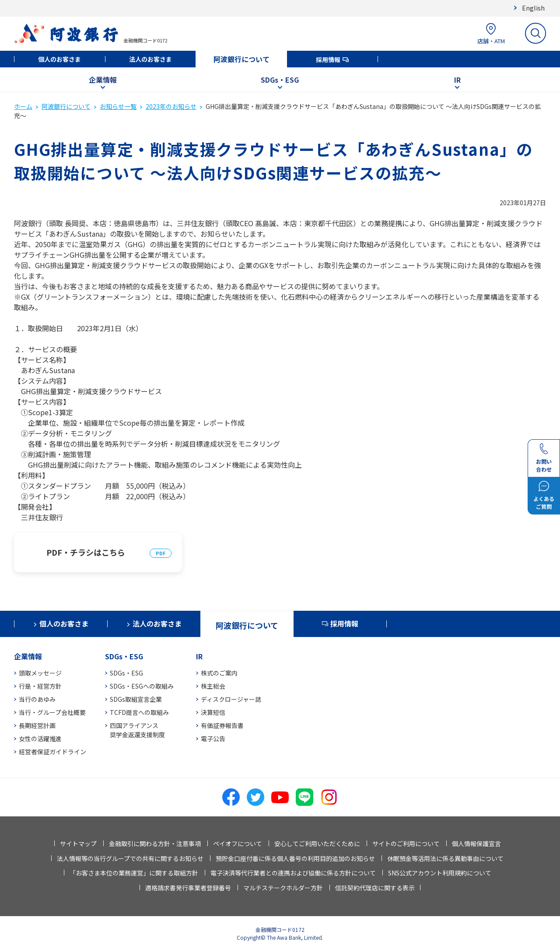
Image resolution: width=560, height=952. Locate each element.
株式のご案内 (219, 673)
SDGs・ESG (280, 80)
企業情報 (103, 80)
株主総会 (213, 686)
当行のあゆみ (37, 699)
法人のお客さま (150, 59)
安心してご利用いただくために (317, 843)
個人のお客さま (59, 59)
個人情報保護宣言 (476, 843)
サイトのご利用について (406, 843)
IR (457, 80)
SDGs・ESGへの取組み (142, 686)
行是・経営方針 (40, 686)
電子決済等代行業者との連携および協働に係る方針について (293, 873)
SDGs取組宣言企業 (136, 699)
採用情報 (328, 59)
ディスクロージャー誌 (231, 699)
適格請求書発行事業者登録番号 (188, 888)
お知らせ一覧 (118, 106)
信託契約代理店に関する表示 (375, 888)
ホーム (23, 106)
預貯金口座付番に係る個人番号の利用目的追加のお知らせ (295, 858)
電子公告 (213, 738)
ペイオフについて (238, 843)
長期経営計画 (37, 725)
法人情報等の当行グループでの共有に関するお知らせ (130, 858)
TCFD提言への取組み (139, 712)
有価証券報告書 (222, 725)
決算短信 (213, 712)
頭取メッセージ (40, 673)
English (533, 8)
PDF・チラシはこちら (86, 552)
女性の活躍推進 (40, 738)
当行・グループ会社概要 (52, 712)
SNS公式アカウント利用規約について (440, 873)
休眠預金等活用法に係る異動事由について (445, 858)
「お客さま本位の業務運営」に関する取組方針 (134, 873)
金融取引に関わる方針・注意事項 (155, 843)
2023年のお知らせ (171, 106)
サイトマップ (78, 843)
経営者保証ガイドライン (52, 752)
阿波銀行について (241, 59)
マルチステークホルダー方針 (283, 888)
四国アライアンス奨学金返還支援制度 (137, 730)
